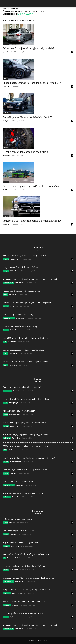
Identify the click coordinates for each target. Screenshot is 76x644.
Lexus (5, 403)
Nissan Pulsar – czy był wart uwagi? (19, 411)
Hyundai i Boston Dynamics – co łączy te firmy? (24, 255)
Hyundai (6, 259)
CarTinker (15, 605)
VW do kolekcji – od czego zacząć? (18, 482)
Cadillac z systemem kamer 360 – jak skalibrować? (25, 470)
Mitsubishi (7, 605)
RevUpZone (7, 121)
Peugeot (6, 216)
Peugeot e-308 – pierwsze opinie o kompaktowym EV (32, 221)
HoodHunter (12, 342)
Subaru (6, 44)
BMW (5, 450)
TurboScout (14, 570)
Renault (6, 147)
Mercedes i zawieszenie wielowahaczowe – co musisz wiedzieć (31, 279)
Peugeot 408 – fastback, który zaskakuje (20, 267)
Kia (4, 558)
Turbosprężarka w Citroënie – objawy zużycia (23, 613)
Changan (6, 546)
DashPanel (6, 190)
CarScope (6, 86)
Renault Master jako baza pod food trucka (26, 152)
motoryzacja (13, 403)
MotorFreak (19, 283)
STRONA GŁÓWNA (26, 14)
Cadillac (6, 473)
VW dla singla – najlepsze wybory (18, 314)
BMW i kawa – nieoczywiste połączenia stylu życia (25, 446)
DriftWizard (14, 306)
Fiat (5, 342)
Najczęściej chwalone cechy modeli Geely (21, 291)
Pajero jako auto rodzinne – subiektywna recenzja (25, 601)
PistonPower (15, 271)
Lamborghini (7, 391)
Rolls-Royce (7, 113)
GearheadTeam (15, 414)
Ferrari (6, 523)
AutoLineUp (13, 353)
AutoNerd (19, 485)
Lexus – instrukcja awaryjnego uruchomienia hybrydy (27, 399)
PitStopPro (14, 259)
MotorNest (6, 155)
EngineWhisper (15, 617)
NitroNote (12, 294)
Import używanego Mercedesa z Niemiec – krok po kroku (28, 578)
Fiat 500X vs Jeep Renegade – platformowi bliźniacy (26, 338)
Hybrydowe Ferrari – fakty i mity (17, 519)
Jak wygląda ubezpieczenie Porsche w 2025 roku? (25, 566)
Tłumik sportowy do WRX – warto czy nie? (22, 326)
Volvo (5, 353)
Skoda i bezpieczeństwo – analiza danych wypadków (32, 83)
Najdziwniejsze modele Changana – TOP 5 (22, 542)
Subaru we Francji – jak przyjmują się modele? (28, 48)
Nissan (6, 414)
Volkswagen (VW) (9, 318)
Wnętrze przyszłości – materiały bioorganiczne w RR (26, 590)
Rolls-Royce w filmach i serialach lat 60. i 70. (28, 117)
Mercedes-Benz (8, 283)
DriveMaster (20, 318)
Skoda (5, 78)
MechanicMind (15, 462)
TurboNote (16, 438)
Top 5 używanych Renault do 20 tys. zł (20, 531)
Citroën (6, 306)
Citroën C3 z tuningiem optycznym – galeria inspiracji (27, 303)
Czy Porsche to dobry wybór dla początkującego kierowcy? (29, 458)
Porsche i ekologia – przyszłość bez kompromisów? (31, 186)
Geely (5, 294)
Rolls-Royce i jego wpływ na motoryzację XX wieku (26, 434)
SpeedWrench (7, 52)
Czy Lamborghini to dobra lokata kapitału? (22, 387)
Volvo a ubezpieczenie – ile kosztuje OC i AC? (23, 350)
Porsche (6, 182)
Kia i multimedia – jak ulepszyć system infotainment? (26, 554)
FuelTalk (12, 522)
